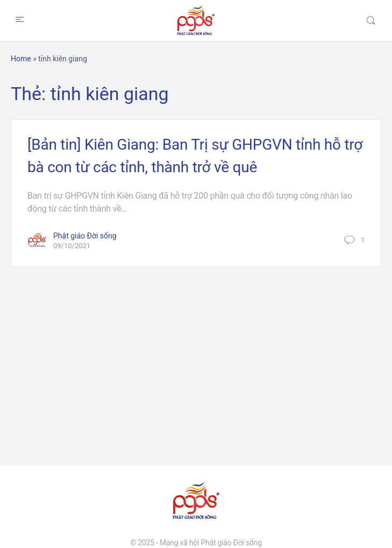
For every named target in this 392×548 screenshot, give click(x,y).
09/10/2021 (72, 246)
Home (21, 59)
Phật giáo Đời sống (85, 236)
